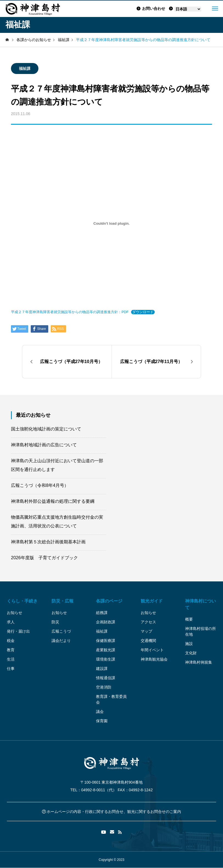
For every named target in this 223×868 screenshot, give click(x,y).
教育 (11, 650)
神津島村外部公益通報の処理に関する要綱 (53, 501)
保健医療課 (106, 641)
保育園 (102, 721)
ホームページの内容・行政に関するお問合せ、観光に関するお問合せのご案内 (112, 812)
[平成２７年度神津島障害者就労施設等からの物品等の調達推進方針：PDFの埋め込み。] (111, 223)
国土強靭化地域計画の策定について (46, 429)
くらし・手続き (22, 601)
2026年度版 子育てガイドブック (44, 558)
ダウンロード (143, 312)
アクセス (148, 622)
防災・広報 (63, 601)
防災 (55, 622)
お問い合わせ (151, 8)
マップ (146, 631)
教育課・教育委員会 (111, 699)
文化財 (191, 653)
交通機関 (148, 641)
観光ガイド (152, 601)
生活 (11, 659)
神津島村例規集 (199, 662)
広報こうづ (61, 631)
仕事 (11, 669)
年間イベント (152, 650)
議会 (100, 712)
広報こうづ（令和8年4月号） (40, 485)
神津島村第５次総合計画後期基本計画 (48, 542)
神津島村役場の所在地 (201, 631)
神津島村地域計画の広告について (44, 445)
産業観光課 (106, 650)
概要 (189, 619)
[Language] (188, 9)
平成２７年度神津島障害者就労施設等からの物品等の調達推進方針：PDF (70, 312)
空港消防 (104, 687)
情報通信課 (106, 678)
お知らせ (15, 613)
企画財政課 (106, 622)
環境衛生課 (106, 659)
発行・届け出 (18, 631)
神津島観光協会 (154, 659)
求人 (11, 622)
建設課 (102, 669)
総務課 (102, 613)
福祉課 (25, 68)
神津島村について (201, 604)
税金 (11, 641)
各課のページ (109, 601)
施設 (189, 644)
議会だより (61, 641)
